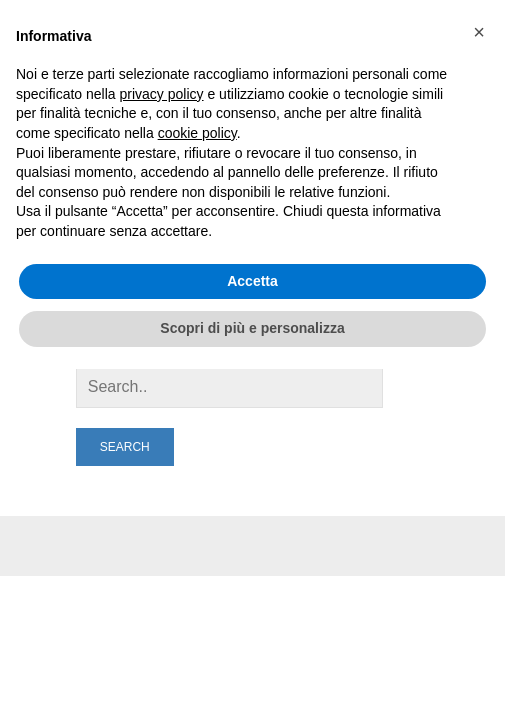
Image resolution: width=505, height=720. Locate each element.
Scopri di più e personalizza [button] (252, 328)
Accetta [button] (252, 281)
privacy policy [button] (162, 94)
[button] (479, 32)
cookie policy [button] (197, 133)
